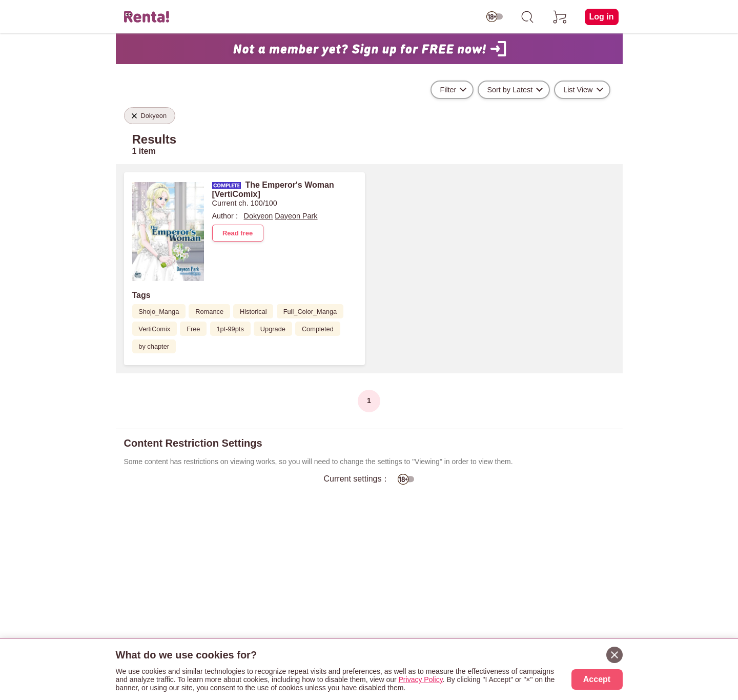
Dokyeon (259, 216)
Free (193, 329)
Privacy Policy (421, 679)
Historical (253, 312)
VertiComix (154, 329)
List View (578, 90)
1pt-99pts (230, 329)
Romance (209, 312)
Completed (318, 329)
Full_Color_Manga (310, 312)
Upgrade (273, 329)
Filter (448, 90)
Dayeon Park (296, 216)
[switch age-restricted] (495, 17)
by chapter (154, 346)
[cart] (560, 17)
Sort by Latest (510, 90)
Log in (602, 17)
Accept (597, 679)
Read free (238, 233)
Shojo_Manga (159, 312)
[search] (527, 17)
